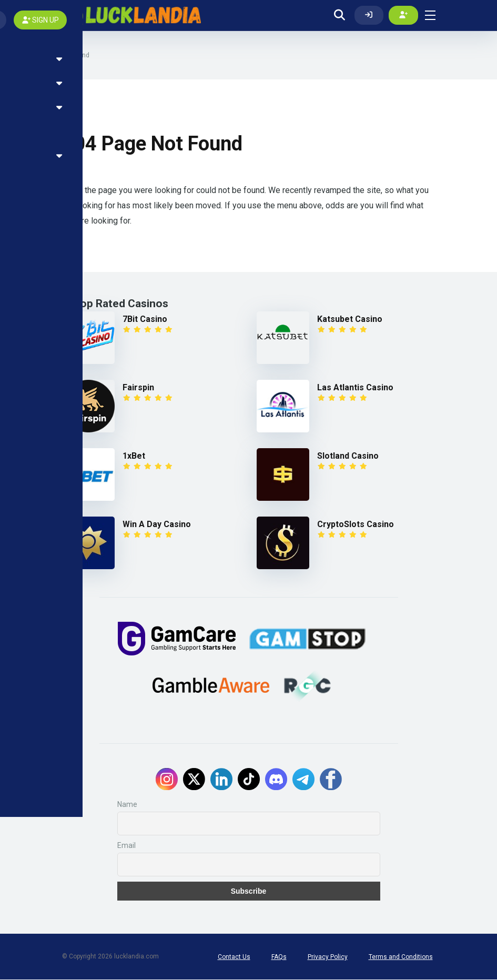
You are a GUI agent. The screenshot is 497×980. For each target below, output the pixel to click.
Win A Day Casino (157, 525)
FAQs (279, 957)
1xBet (134, 456)
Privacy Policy (328, 957)
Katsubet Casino (350, 320)
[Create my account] (403, 15)
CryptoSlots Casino (356, 525)
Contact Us (234, 957)
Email (126, 846)
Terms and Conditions (401, 957)
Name (127, 805)
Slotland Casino (348, 456)
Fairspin (138, 388)
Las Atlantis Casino (355, 388)
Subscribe (249, 892)
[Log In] (369, 15)
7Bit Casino (145, 320)
